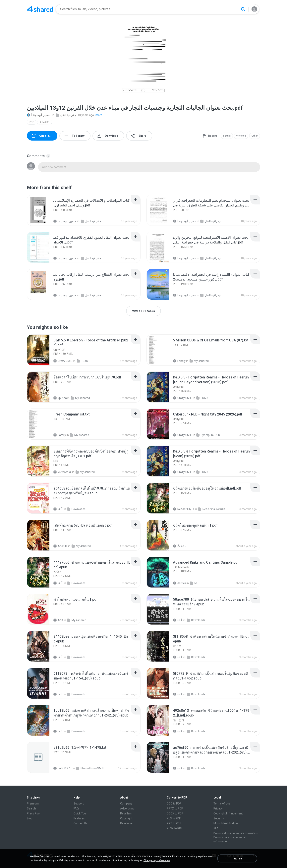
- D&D (82, 361)
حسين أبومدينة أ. (39, 115)
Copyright (126, 818)
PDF (32, 122)
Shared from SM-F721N (91, 768)
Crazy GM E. (63, 361)
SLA (216, 828)
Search (31, 808)
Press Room (35, 813)
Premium (33, 803)
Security (219, 818)
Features (79, 818)
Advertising (127, 808)
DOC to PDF (174, 803)
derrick (179, 583)
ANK (58, 620)
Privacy (218, 808)
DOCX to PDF (175, 813)
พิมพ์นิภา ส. (62, 472)
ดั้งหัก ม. (180, 546)
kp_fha (60, 398)
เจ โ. (58, 509)
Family (179, 361)
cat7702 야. (63, 768)
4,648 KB (45, 122)
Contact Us (80, 823)
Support (79, 803)
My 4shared (199, 361)
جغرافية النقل (66, 115)
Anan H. (60, 546)
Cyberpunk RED (208, 435)
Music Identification (226, 823)
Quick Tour (80, 813)
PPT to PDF (174, 823)
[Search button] (243, 9)
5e (194, 583)
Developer (127, 823)
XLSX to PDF (175, 828)
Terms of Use (222, 803)
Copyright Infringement (228, 813)
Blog (30, 818)
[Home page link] (40, 9)
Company (126, 803)
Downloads (76, 509)
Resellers (126, 813)
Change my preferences (157, 860)
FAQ (76, 808)
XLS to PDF (174, 818)
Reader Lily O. (184, 509)
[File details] (43, 210)
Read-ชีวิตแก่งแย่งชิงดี (213, 509)
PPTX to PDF (175, 808)
